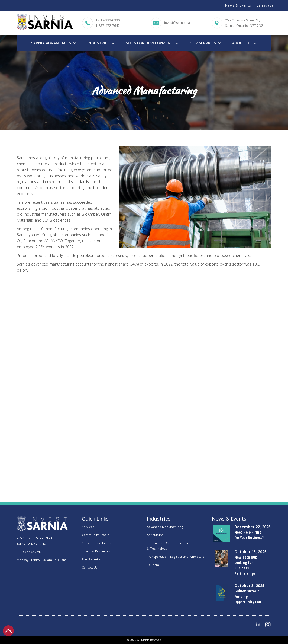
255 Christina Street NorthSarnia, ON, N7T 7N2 (35, 541)
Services (88, 527)
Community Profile (96, 535)
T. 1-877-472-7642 (29, 552)
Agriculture (155, 535)
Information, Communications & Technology (169, 546)
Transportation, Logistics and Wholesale (176, 557)
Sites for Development (98, 543)
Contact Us (90, 567)
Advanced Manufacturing (165, 527)
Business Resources (96, 551)
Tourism (153, 565)
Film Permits (91, 559)
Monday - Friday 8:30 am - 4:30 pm (41, 560)
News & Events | (240, 5)
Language (265, 5)
